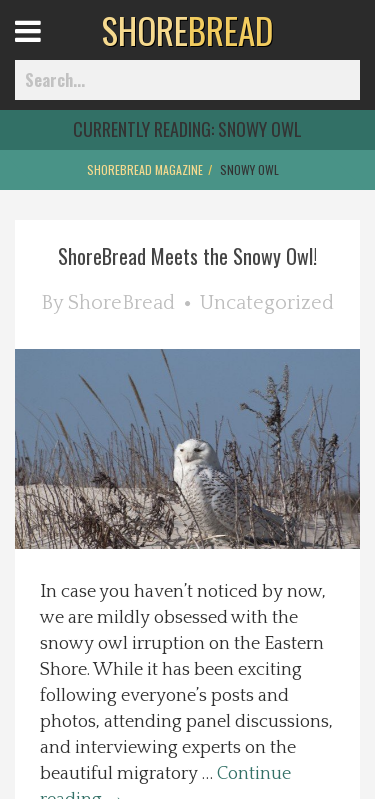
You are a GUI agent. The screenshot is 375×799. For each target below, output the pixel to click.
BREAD (187, 30)
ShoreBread (121, 303)
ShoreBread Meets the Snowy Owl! (187, 256)
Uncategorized (267, 303)
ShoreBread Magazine (145, 169)
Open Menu (52, 49)
